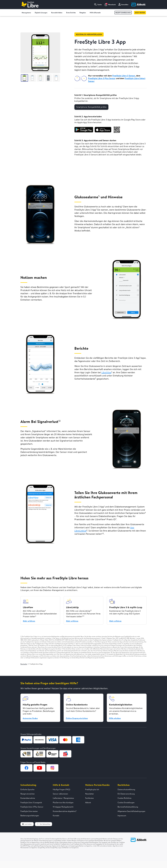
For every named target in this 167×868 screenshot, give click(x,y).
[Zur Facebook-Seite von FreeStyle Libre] (26, 768)
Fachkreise (89, 798)
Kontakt (56, 816)
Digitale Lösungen (42, 13)
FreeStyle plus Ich (92, 789)
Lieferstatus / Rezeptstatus (63, 798)
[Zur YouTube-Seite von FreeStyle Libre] (39, 768)
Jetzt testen (140, 13)
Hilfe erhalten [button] (115, 718)
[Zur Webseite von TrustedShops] (52, 754)
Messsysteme (27, 13)
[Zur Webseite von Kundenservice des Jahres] (65, 754)
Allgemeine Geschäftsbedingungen (131, 811)
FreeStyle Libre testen (29, 811)
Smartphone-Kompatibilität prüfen (91, 107)
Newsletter (90, 794)
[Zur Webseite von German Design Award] (26, 754)
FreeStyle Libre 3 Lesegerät (31, 802)
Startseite (24, 664)
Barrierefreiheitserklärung (128, 807)
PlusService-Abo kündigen (63, 802)
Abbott (88, 802)
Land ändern (27, 824)
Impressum (122, 816)
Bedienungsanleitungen (30, 816)
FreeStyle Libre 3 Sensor (124, 76)
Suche (98, 5)
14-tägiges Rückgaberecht (63, 807)
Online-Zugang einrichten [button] (77, 718)
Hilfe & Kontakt (96, 13)
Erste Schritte (72, 13)
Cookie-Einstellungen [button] (126, 802)
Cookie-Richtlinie (124, 798)
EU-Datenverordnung (126, 794)
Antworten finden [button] (30, 718)
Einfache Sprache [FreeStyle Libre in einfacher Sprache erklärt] (27, 789)
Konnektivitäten (58, 13)
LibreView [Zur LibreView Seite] (106, 372)
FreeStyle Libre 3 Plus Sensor (102, 78)
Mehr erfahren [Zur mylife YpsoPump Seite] (115, 621)
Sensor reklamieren (60, 794)
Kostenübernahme (28, 798)
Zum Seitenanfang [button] (44, 824)
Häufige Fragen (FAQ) (61, 789)
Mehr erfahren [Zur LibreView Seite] (29, 621)
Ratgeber (84, 13)
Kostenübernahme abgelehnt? (65, 811)
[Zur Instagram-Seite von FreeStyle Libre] (52, 768)
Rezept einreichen (123, 13)
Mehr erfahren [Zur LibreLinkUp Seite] (72, 621)
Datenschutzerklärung (126, 789)
